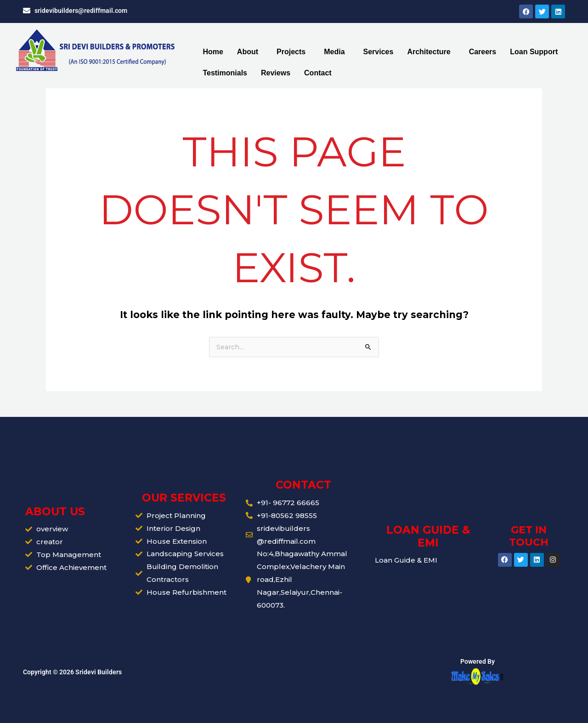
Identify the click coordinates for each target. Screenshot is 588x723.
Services (379, 52)
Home (213, 52)
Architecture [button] (429, 52)
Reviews (276, 73)
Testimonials (225, 73)
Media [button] (334, 52)
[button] (250, 52)
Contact (318, 73)
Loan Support (534, 52)
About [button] (248, 52)
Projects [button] (291, 52)
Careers (483, 52)
